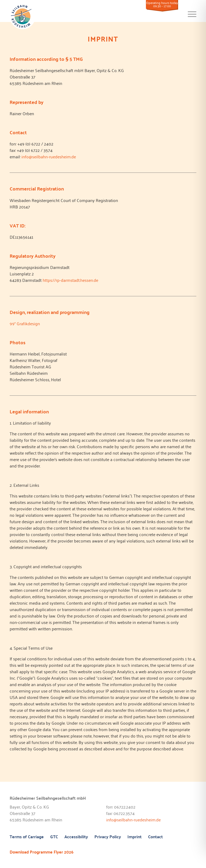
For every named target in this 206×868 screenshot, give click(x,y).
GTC (54, 837)
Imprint (135, 837)
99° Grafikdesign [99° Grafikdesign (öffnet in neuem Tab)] (25, 323)
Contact (155, 837)
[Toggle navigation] (192, 17)
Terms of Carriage (27, 837)
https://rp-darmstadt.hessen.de (70, 280)
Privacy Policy (108, 837)
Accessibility (76, 837)
